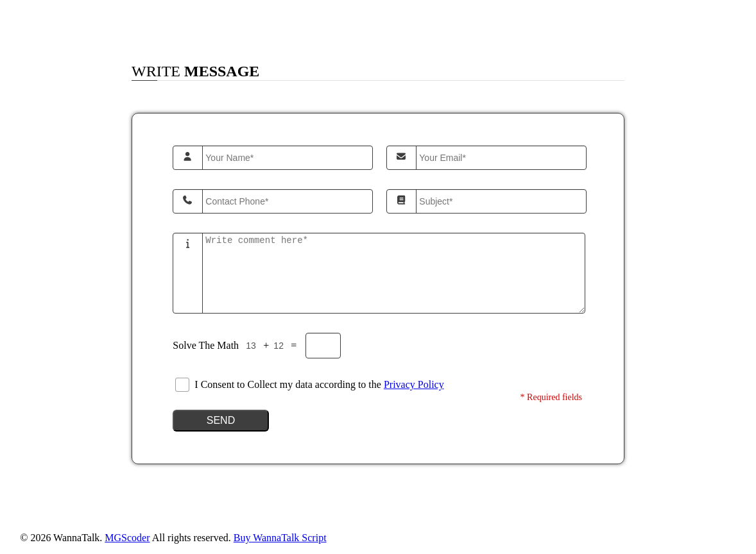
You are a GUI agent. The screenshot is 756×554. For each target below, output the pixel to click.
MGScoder (127, 538)
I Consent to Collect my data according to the (319, 384)
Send (221, 420)
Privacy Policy (414, 384)
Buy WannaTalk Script (280, 538)
